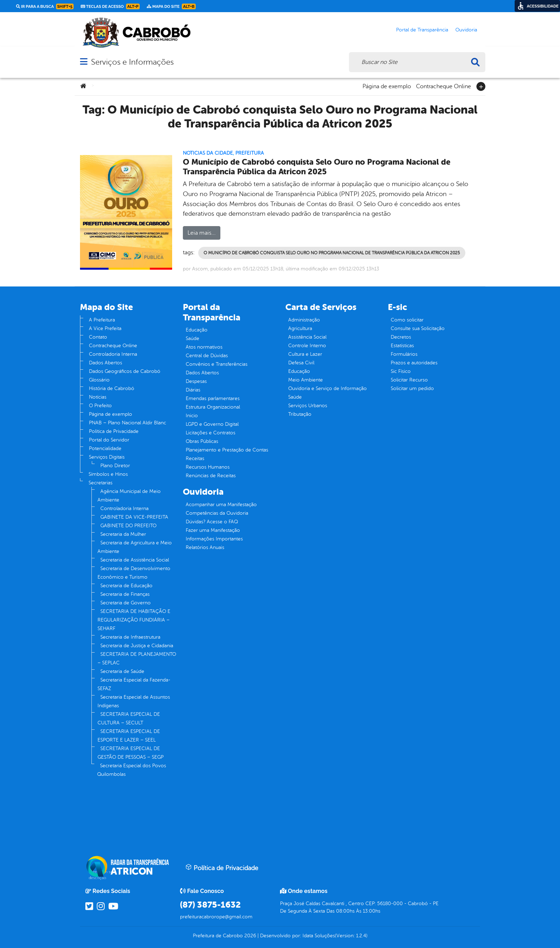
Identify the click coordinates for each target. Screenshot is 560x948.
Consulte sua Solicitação (418, 328)
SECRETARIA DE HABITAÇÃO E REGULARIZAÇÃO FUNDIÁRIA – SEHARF (134, 620)
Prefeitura (250, 153)
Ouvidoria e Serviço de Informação (327, 388)
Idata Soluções (319, 936)
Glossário (99, 380)
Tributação (300, 414)
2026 (249, 936)
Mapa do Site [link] (171, 6)
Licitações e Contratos (211, 433)
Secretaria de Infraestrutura (130, 637)
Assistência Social (307, 337)
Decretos (401, 337)
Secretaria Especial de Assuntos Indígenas (134, 701)
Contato (98, 337)
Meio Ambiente (306, 380)
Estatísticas (402, 346)
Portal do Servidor (109, 440)
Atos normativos (204, 347)
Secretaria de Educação (126, 586)
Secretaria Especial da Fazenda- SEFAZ (134, 684)
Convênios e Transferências (217, 364)
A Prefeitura (102, 320)
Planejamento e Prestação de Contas (227, 450)
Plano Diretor (115, 466)
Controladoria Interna (113, 354)
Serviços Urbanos (308, 406)
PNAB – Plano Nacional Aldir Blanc (127, 423)
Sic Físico (401, 371)
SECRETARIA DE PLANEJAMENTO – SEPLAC (137, 658)
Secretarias (101, 483)
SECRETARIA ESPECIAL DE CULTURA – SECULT (129, 719)
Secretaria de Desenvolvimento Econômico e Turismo (134, 573)
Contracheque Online (444, 86)
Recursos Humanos (208, 467)
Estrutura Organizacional (213, 407)
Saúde (192, 338)
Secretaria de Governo (126, 603)
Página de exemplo (387, 86)
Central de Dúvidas (207, 356)
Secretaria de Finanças (125, 594)
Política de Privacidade (114, 431)
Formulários (404, 354)
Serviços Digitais (107, 457)
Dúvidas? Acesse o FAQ (212, 522)
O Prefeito (100, 406)
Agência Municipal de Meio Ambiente (129, 496)
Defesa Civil (301, 363)
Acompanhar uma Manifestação (221, 505)
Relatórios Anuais (205, 547)
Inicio (192, 416)
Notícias (98, 397)
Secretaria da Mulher (123, 534)
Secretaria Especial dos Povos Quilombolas (132, 770)
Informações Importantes (214, 539)
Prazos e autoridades (414, 363)
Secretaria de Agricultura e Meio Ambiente (135, 547)
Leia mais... (202, 233)
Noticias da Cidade (208, 153)
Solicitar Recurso (409, 380)
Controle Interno (307, 346)
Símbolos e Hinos (108, 474)
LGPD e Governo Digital (212, 424)
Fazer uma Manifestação (213, 530)
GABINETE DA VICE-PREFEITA (134, 517)
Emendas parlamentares (213, 398)
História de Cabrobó (112, 388)
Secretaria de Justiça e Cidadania (137, 646)
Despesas (196, 381)
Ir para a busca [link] (45, 6)
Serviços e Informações (132, 62)
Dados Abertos (106, 363)
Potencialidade (105, 448)
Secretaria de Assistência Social (135, 560)
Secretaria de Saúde (122, 671)
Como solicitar (407, 320)
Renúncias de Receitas (211, 476)
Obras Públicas (202, 441)
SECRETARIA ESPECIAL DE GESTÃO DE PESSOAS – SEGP (131, 753)
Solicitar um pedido (412, 388)
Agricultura (300, 328)
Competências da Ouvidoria (217, 513)
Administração (304, 320)
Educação (197, 330)
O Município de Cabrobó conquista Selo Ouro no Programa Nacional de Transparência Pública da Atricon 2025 (317, 167)
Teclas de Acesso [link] (110, 6)
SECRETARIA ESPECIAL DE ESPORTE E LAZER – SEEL (129, 736)
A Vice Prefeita (105, 328)
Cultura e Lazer (305, 354)
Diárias (193, 390)
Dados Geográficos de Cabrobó (125, 371)
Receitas (195, 458)
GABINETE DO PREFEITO (128, 526)
